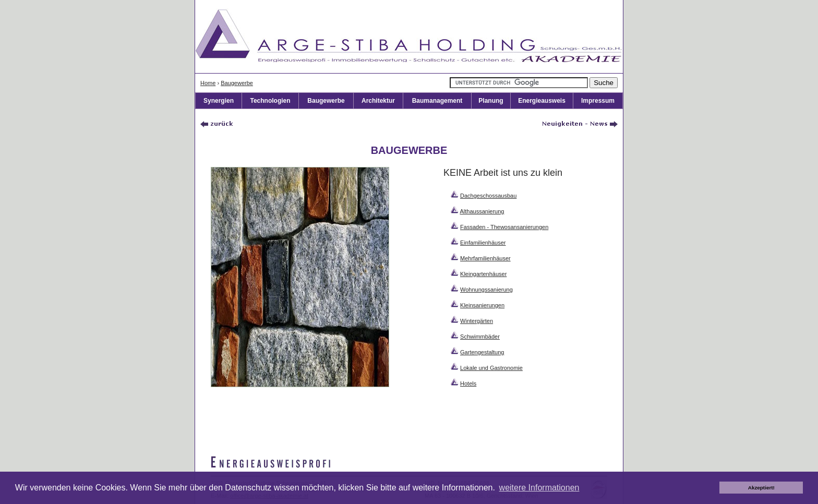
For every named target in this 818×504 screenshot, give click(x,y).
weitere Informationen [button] (539, 488)
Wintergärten (477, 321)
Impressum (598, 101)
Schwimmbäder (480, 337)
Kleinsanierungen (482, 305)
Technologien (270, 101)
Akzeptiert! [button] (761, 488)
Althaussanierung (482, 211)
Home (208, 83)
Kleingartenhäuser (483, 274)
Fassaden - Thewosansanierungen (504, 227)
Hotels (468, 383)
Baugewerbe (237, 83)
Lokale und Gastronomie (491, 368)
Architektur (378, 101)
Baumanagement (437, 101)
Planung (491, 101)
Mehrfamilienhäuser (485, 258)
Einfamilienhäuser (483, 243)
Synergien (219, 101)
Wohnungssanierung (486, 290)
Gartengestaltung (482, 352)
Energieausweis (542, 101)
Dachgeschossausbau (488, 196)
